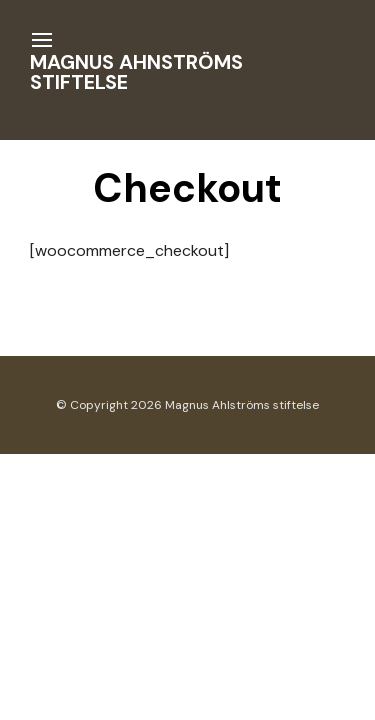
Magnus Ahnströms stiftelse (136, 72)
